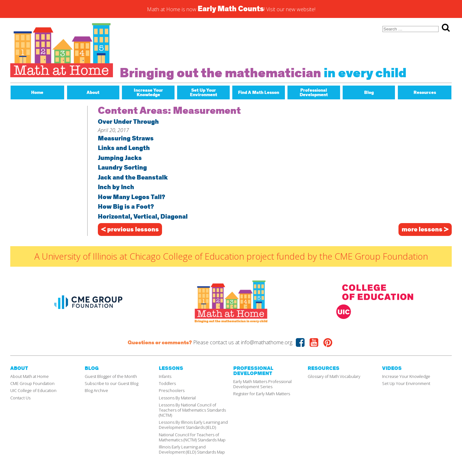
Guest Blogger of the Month (111, 376)
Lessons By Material (177, 398)
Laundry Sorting (122, 168)
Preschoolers (172, 390)
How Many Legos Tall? (132, 198)
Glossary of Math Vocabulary (334, 376)
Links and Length (124, 149)
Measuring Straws (126, 139)
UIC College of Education (33, 390)
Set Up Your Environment (406, 383)
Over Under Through (128, 122)
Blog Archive (96, 390)
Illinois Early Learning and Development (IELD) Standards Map (192, 449)
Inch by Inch (116, 188)
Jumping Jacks (120, 159)
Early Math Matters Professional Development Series (262, 384)
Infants (165, 376)
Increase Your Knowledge (406, 376)
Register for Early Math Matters (262, 394)
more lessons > (425, 230)
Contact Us (20, 398)
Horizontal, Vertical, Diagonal (143, 217)
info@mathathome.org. (267, 342)
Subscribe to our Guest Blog (111, 383)
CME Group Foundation (32, 383)
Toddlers (167, 383)
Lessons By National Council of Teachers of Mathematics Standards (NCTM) (192, 410)
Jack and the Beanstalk (133, 178)
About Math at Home (30, 376)
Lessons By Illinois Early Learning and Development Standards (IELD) (193, 425)
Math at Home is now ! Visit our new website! (231, 9)
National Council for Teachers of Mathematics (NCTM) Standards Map (192, 437)
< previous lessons (130, 230)
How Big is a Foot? (126, 207)
